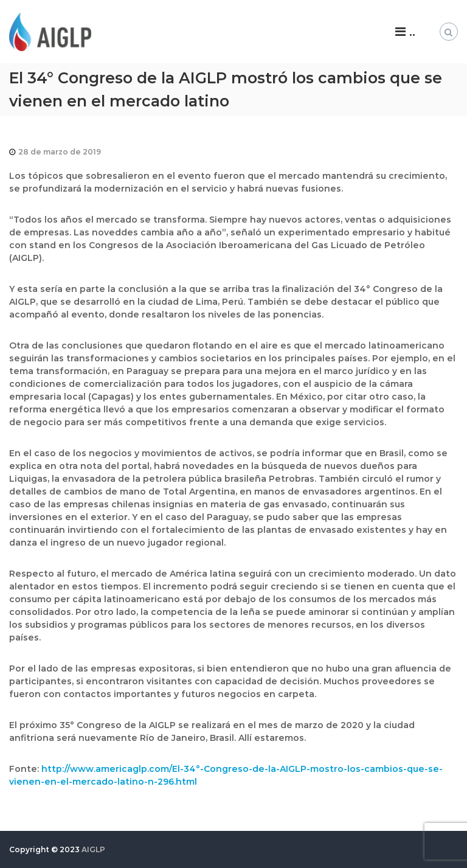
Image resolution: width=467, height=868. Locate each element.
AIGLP (93, 849)
